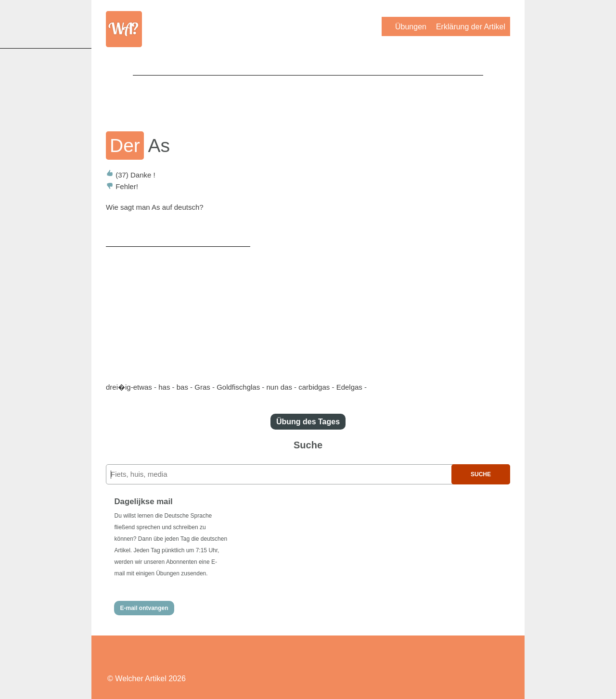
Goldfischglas (238, 387)
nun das (279, 387)
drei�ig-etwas (129, 387)
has (164, 387)
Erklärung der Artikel (471, 27)
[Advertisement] (308, 97)
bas (182, 387)
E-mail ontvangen (144, 608)
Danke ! (131, 175)
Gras (202, 387)
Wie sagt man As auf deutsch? (155, 207)
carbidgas (314, 387)
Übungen (411, 27)
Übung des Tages (308, 422)
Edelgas (349, 387)
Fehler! (122, 186)
